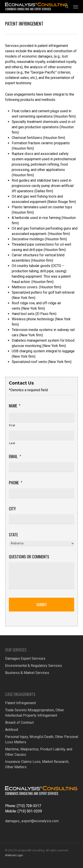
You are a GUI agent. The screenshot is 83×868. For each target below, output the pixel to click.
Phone (15, 483)
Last (12, 443)
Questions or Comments (29, 557)
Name (15, 406)
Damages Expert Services (25, 659)
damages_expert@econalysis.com (32, 821)
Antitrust (12, 730)
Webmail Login (14, 855)
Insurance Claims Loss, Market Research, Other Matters (37, 764)
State (13, 535)
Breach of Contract (19, 723)
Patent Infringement (20, 703)
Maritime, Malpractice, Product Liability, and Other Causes (39, 752)
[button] (76, 7)
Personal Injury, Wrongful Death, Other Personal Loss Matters (42, 739)
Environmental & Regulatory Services (34, 666)
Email (15, 456)
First (12, 425)
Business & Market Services (27, 673)
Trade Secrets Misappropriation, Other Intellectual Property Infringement (35, 713)
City (12, 509)
